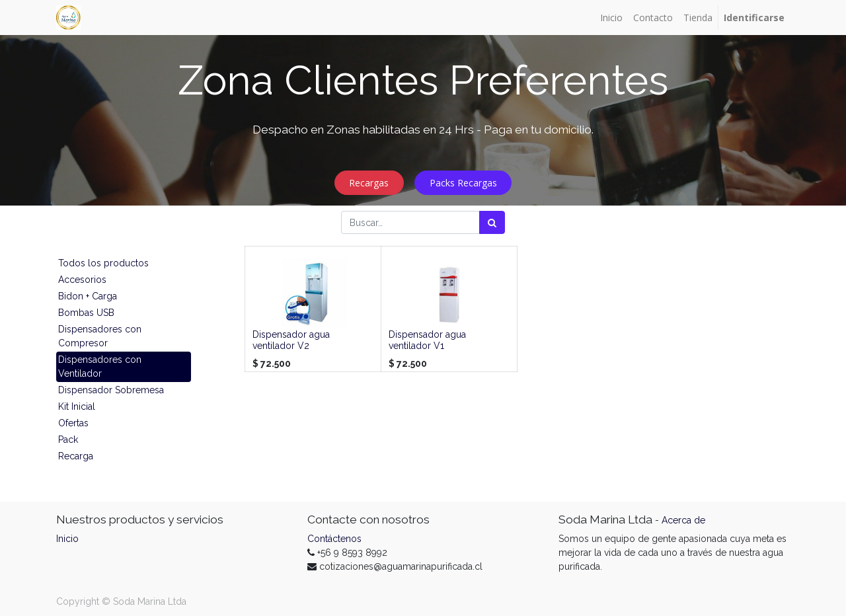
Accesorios (82, 280)
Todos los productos (103, 263)
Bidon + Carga (88, 296)
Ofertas (73, 423)
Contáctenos (334, 539)
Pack (68, 440)
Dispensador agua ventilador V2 (291, 340)
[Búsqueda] (492, 222)
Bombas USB (86, 313)
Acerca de (683, 520)
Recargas (369, 183)
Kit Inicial (77, 406)
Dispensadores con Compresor (100, 336)
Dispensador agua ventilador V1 (427, 340)
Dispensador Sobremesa (111, 390)
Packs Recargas (463, 183)
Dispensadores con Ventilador (100, 366)
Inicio (67, 539)
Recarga (76, 456)
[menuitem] (611, 18)
